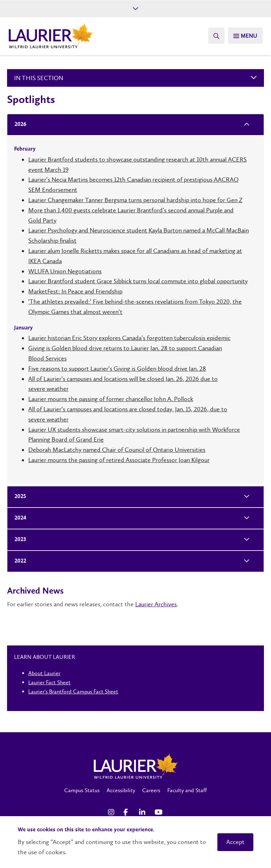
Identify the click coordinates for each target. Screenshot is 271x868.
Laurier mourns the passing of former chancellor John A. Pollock (111, 399)
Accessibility (121, 790)
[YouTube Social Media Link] (159, 812)
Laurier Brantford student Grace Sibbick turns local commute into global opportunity (138, 281)
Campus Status (82, 790)
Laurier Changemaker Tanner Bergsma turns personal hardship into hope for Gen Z (135, 200)
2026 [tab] (18, 125)
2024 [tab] (18, 518)
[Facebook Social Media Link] (128, 812)
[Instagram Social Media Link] (112, 812)
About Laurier (44, 673)
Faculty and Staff (187, 790)
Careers (151, 790)
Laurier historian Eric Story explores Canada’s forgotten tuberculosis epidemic (129, 338)
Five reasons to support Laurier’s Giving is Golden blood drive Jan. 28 (117, 369)
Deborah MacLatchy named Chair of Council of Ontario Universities (117, 450)
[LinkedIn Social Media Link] (143, 812)
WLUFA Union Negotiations (65, 271)
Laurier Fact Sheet (49, 682)
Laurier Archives (156, 604)
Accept (235, 842)
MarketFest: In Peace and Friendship (75, 291)
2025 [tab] (18, 497)
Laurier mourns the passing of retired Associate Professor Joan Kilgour (119, 460)
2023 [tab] (18, 540)
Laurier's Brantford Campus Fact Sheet (73, 691)
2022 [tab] (18, 561)
